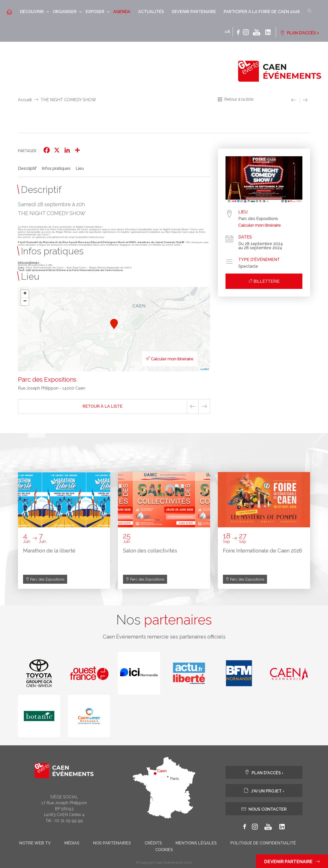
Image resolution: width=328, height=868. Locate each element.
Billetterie (264, 281)
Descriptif (27, 168)
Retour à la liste (239, 99)
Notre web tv (35, 843)
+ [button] (25, 294)
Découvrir (32, 12)
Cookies (164, 850)
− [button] (25, 301)
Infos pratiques (56, 168)
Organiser (65, 12)
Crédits (153, 843)
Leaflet (205, 369)
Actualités (151, 12)
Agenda (122, 12)
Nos (164, 620)
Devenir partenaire (194, 12)
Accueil (25, 100)
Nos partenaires (112, 843)
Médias (72, 843)
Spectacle (248, 266)
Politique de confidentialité (263, 843)
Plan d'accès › (264, 772)
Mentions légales (196, 843)
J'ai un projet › (264, 791)
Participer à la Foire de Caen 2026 (262, 12)
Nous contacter (264, 809)
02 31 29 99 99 (69, 820)
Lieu (80, 168)
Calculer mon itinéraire (170, 359)
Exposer (95, 12)
